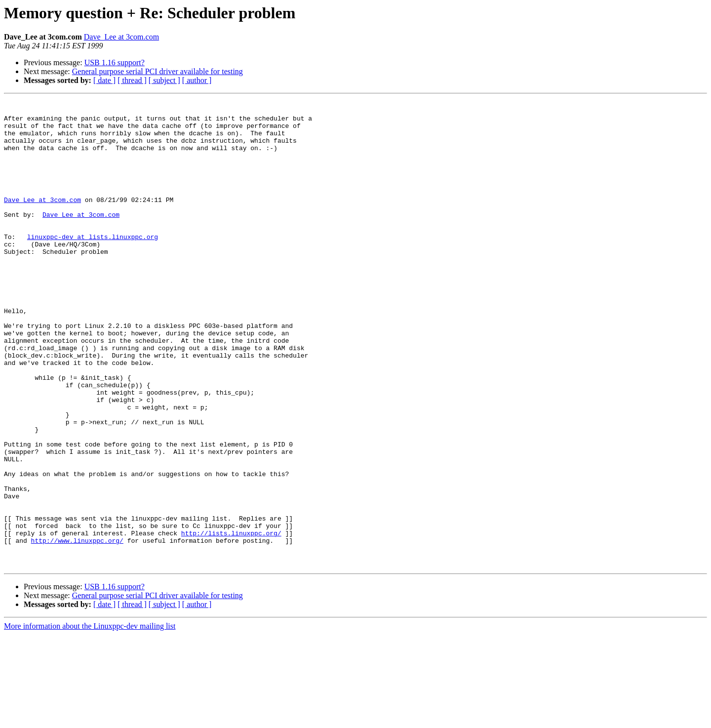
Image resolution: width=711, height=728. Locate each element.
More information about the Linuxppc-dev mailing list (90, 719)
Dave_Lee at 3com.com (121, 37)
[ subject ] (164, 80)
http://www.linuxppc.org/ (77, 629)
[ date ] (104, 80)
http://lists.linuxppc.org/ (231, 620)
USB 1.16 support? (115, 62)
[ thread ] (132, 80)
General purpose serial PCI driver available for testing (158, 71)
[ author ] (197, 80)
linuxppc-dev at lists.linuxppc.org (93, 265)
